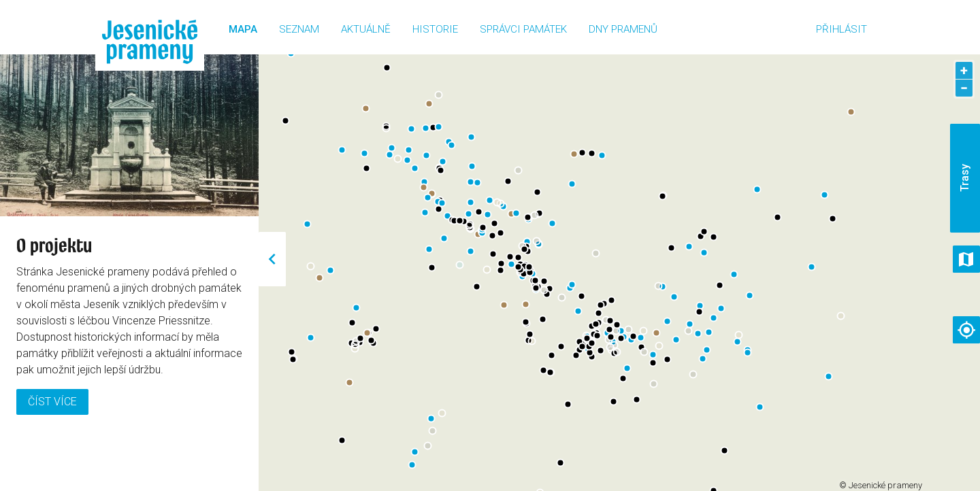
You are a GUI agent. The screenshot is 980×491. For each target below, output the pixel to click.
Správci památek (523, 29)
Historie (435, 29)
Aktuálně (366, 29)
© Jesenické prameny (881, 485)
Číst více (52, 402)
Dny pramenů (623, 29)
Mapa (243, 29)
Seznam (299, 29)
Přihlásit (842, 29)
